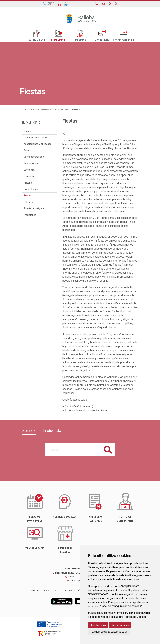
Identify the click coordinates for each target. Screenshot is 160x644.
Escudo (28, 151)
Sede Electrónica (124, 36)
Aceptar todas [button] (98, 625)
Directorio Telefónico (35, 138)
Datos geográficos (34, 157)
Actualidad (102, 36)
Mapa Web (47, 591)
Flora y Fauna (31, 189)
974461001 (72, 577)
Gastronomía (31, 163)
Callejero (28, 202)
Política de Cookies (135, 617)
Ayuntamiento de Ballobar (36, 110)
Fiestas (27, 196)
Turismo (28, 131)
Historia (28, 183)
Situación (29, 176)
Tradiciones (30, 215)
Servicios (80, 36)
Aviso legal (61, 591)
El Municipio (58, 36)
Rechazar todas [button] (120, 625)
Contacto (34, 591)
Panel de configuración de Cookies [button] (109, 632)
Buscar (108, 450)
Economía (29, 170)
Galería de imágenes (35, 209)
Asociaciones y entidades (37, 144)
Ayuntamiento (37, 36)
